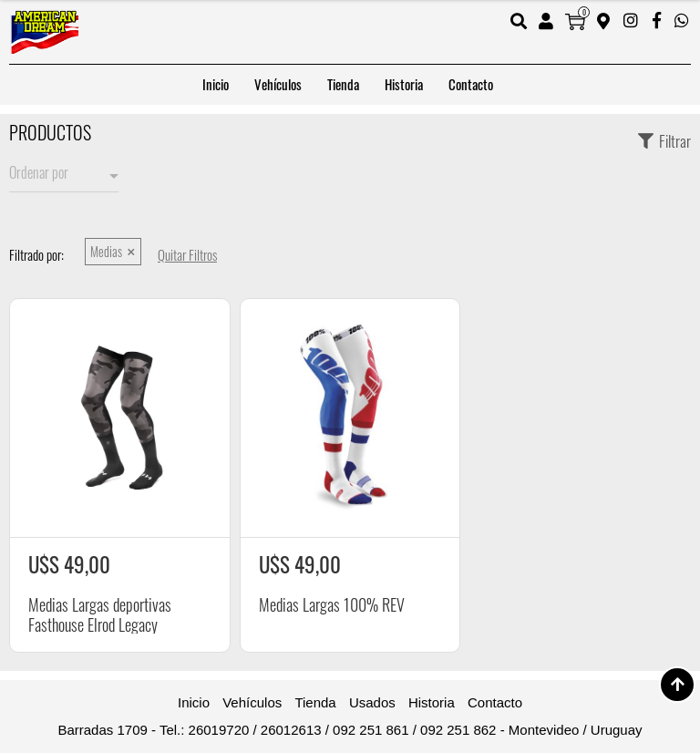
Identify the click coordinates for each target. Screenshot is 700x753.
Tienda (343, 84)
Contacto (471, 84)
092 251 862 (458, 730)
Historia (404, 84)
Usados (372, 702)
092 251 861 (371, 730)
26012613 (291, 730)
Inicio (216, 84)
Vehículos (278, 84)
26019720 (219, 730)
